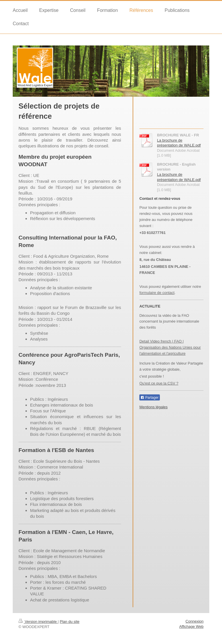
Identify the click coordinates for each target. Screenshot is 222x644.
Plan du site (70, 622)
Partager (149, 398)
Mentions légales (153, 407)
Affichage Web (191, 626)
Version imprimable (38, 622)
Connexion (195, 621)
